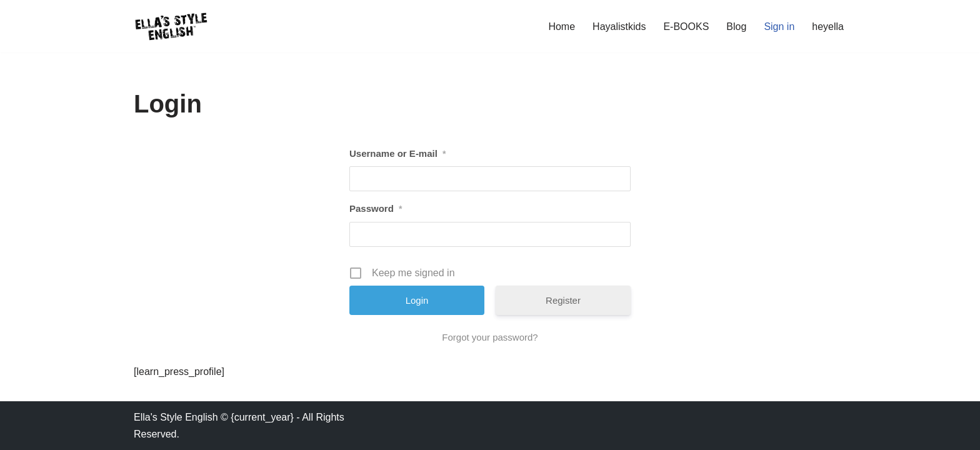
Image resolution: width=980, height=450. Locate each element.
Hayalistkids (619, 27)
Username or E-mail (397, 154)
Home (562, 27)
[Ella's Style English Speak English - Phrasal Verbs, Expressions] (171, 26)
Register (563, 300)
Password (376, 209)
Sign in (779, 27)
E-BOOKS (686, 27)
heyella (828, 27)
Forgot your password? (490, 337)
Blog (736, 27)
